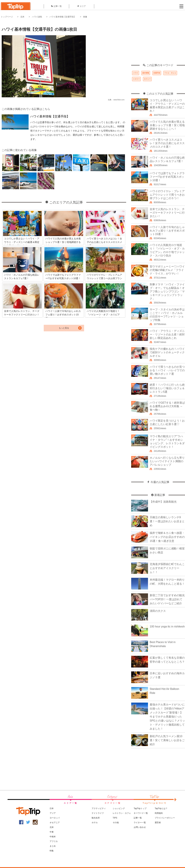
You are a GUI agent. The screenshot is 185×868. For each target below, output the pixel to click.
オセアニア (55, 823)
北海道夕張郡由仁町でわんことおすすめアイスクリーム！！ (167, 568)
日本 (52, 808)
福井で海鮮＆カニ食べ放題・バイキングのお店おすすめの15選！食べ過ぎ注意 (167, 537)
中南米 (53, 837)
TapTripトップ (140, 808)
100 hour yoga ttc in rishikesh (167, 627)
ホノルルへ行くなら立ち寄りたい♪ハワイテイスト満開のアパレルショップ (167, 461)
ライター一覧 (140, 823)
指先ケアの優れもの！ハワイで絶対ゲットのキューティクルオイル (167, 352)
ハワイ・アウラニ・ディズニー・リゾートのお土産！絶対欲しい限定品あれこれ (167, 334)
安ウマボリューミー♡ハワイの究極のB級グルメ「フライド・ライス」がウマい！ (167, 270)
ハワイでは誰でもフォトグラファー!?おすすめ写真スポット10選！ (167, 177)
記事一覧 (56, 6)
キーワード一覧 (141, 813)
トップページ (7, 17)
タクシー (147, 79)
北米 (22, 17)
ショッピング (119, 808)
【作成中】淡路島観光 (163, 502)
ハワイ (136, 73)
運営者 (158, 823)
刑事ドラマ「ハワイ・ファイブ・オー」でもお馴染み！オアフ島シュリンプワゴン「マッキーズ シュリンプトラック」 (167, 291)
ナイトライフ (98, 813)
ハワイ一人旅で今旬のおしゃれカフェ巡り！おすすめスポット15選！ (167, 231)
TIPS (115, 818)
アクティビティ (99, 808)
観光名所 (96, 818)
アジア (53, 813)
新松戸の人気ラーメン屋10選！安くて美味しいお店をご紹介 (167, 740)
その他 (116, 823)
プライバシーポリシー (165, 818)
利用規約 (159, 813)
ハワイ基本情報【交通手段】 (63, 17)
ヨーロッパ (55, 818)
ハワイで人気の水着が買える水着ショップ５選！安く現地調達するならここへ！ (167, 125)
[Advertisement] (158, 43)
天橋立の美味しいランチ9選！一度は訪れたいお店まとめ (167, 521)
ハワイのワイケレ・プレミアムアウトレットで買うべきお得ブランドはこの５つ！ (167, 195)
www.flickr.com (119, 100)
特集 (52, 851)
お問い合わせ (140, 827)
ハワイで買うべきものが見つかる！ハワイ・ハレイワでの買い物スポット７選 (167, 370)
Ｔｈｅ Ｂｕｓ (170, 73)
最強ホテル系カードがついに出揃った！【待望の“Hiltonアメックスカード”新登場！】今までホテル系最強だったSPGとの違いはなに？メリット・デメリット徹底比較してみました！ (167, 717)
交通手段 (157, 73)
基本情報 (146, 73)
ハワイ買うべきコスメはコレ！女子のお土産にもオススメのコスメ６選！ (167, 143)
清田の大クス (158, 611)
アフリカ (54, 841)
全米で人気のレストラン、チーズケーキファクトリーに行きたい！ (167, 213)
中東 (52, 832)
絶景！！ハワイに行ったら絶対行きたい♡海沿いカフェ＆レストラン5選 (167, 388)
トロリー (136, 79)
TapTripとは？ (161, 808)
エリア (82, 6)
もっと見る (64, 328)
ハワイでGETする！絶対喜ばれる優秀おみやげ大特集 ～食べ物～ (167, 406)
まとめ (53, 846)
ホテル (95, 823)
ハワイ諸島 (37, 17)
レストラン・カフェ (122, 813)
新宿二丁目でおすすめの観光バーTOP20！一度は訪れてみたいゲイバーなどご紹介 (167, 599)
